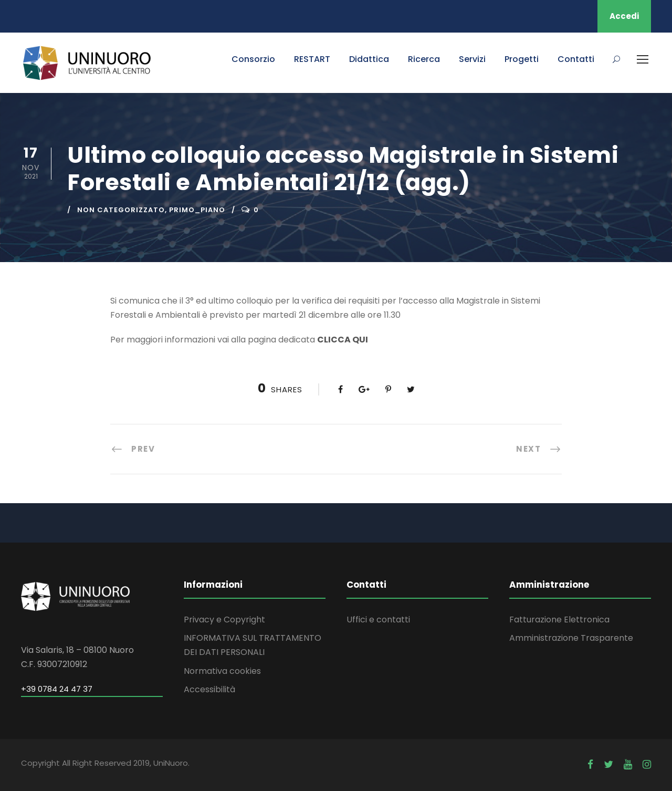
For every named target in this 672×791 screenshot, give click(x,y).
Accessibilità (209, 689)
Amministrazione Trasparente (571, 638)
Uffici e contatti (378, 620)
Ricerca (424, 59)
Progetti (522, 59)
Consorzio (253, 59)
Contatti (576, 59)
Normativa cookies (222, 671)
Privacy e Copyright (224, 620)
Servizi (472, 59)
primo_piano (197, 210)
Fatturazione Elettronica (559, 620)
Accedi (624, 16)
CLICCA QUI (343, 340)
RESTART (312, 59)
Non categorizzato (121, 210)
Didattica (369, 59)
